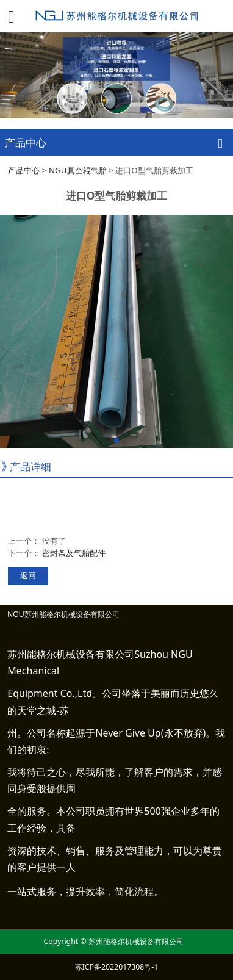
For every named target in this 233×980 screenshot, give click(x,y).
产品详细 (30, 466)
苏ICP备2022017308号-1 (117, 967)
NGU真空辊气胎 (78, 170)
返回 (28, 575)
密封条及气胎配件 (74, 553)
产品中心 (24, 170)
